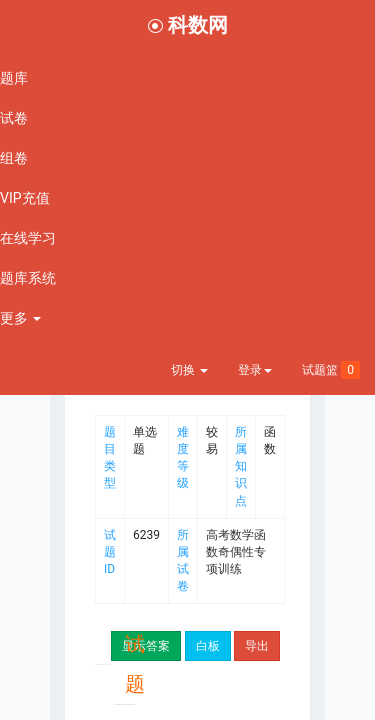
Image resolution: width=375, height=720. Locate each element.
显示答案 (146, 646)
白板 (208, 646)
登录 (255, 370)
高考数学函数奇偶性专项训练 (236, 552)
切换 (189, 370)
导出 (257, 646)
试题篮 (331, 370)
